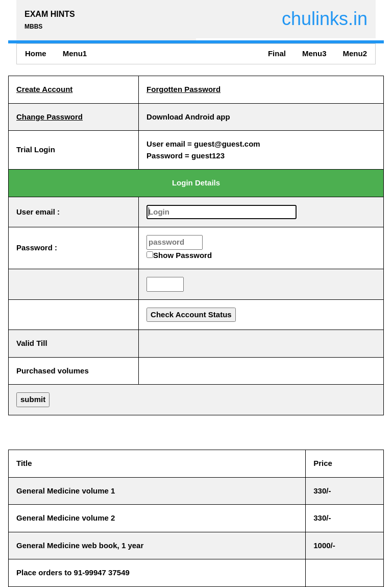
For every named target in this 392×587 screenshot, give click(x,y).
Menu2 (355, 53)
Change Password (50, 117)
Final (277, 53)
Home (36, 53)
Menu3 (314, 53)
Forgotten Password (183, 89)
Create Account (44, 89)
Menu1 (75, 53)
